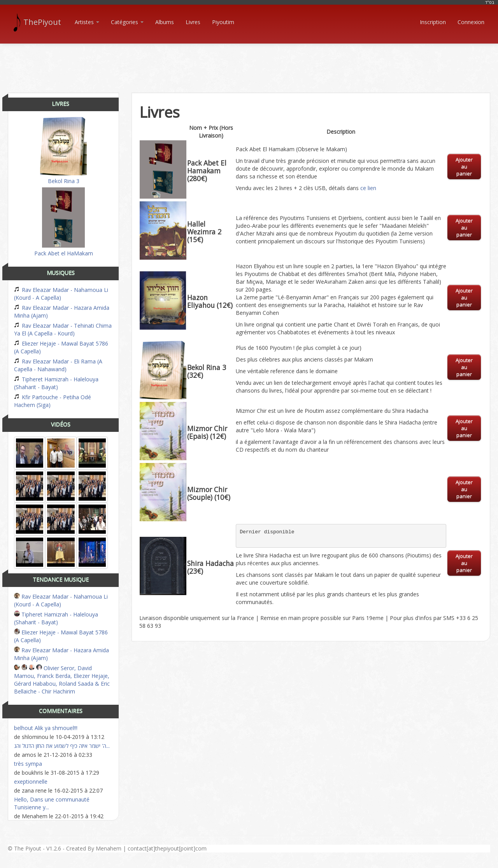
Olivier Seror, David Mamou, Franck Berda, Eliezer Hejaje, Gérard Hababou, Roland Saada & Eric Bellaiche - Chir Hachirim (62, 680)
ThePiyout (38, 22)
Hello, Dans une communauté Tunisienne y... (52, 803)
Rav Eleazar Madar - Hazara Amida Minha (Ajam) (62, 312)
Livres (193, 22)
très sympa (28, 764)
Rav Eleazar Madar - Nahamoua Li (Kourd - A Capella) (61, 294)
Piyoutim (223, 22)
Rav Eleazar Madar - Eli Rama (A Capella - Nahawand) (58, 365)
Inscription (433, 22)
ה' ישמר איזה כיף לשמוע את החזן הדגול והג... (62, 746)
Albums (165, 22)
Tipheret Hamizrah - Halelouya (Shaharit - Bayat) (56, 383)
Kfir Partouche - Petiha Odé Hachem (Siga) (53, 401)
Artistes (87, 22)
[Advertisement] (249, 61)
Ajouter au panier (464, 166)
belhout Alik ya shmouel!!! (46, 728)
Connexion (471, 22)
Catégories (127, 22)
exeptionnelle (31, 782)
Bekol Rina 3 (63, 151)
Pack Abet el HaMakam (64, 222)
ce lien (368, 188)
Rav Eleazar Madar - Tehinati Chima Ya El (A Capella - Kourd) (63, 329)
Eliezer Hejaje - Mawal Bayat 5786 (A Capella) (61, 347)
